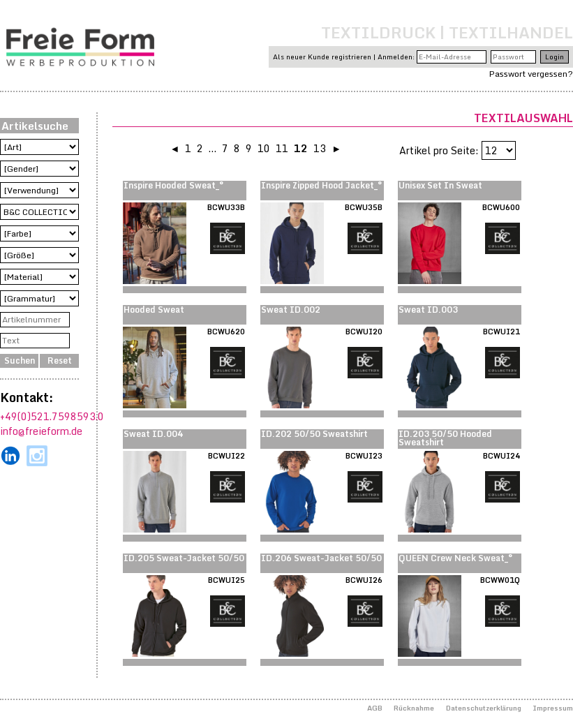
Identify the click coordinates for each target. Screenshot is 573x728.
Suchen (20, 361)
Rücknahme (414, 708)
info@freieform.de (41, 431)
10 (264, 148)
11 (282, 148)
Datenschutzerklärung (484, 708)
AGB (375, 708)
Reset (60, 361)
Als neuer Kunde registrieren (322, 57)
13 (320, 148)
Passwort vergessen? (531, 74)
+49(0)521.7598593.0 (52, 416)
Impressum (553, 708)
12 (301, 148)
